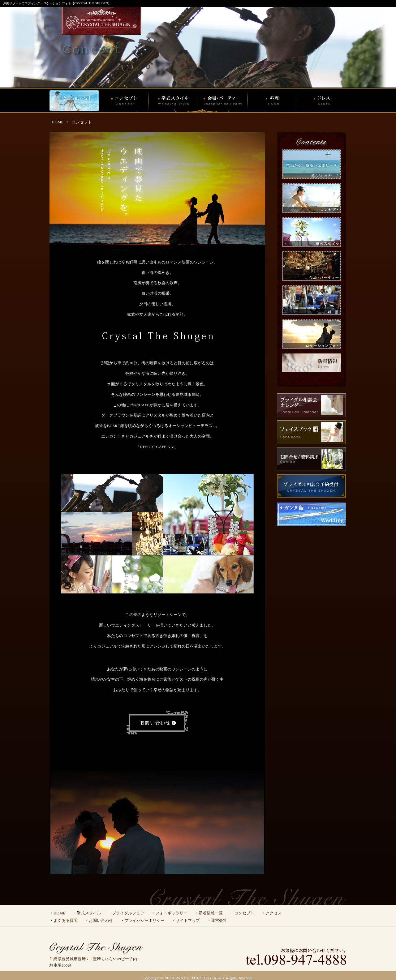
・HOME (57, 913)
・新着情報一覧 (209, 913)
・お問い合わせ (99, 920)
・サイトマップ (186, 920)
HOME (58, 122)
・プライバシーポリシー (142, 920)
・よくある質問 (64, 920)
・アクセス (271, 913)
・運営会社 (217, 920)
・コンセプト (242, 913)
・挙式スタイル (87, 913)
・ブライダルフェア (126, 913)
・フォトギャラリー (169, 913)
